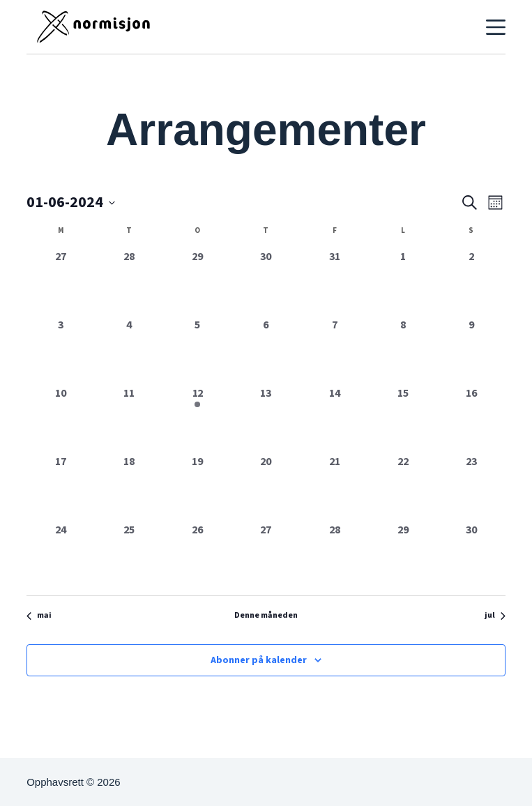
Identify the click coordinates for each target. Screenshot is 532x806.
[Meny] (496, 27)
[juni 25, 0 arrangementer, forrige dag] (129, 556)
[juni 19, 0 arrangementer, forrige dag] (197, 487)
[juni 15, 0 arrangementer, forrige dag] (403, 419)
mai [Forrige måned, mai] (39, 616)
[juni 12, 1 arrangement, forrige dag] (197, 419)
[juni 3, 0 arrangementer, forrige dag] (61, 351)
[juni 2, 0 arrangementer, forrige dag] (471, 282)
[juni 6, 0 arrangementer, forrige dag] (266, 351)
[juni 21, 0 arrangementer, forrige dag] (335, 487)
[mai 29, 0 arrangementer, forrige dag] (197, 282)
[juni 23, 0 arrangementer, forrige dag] (471, 487)
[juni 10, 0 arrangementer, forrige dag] (61, 419)
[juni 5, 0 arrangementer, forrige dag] (197, 351)
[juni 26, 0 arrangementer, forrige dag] (197, 556)
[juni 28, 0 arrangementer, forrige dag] (335, 556)
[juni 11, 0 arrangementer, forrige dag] (129, 419)
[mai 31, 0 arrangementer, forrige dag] (335, 282)
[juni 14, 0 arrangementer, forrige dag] (335, 419)
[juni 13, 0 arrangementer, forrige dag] (266, 419)
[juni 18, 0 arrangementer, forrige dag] (129, 487)
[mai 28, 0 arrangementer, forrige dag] (129, 282)
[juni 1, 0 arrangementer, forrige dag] (403, 282)
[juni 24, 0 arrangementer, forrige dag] (61, 556)
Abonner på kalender (259, 660)
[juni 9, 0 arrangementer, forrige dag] (471, 351)
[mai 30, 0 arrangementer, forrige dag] (266, 282)
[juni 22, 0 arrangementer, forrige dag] (403, 487)
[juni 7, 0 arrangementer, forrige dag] (335, 351)
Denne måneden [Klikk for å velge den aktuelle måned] (266, 616)
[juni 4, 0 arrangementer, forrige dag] (129, 351)
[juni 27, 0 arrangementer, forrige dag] (266, 556)
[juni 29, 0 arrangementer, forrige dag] (403, 556)
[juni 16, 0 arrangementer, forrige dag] (471, 419)
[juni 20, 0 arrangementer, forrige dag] (266, 487)
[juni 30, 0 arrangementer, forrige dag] (471, 556)
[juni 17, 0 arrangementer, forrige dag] (61, 487)
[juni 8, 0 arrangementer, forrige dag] (403, 351)
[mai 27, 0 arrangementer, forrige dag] (61, 282)
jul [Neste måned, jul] (495, 616)
